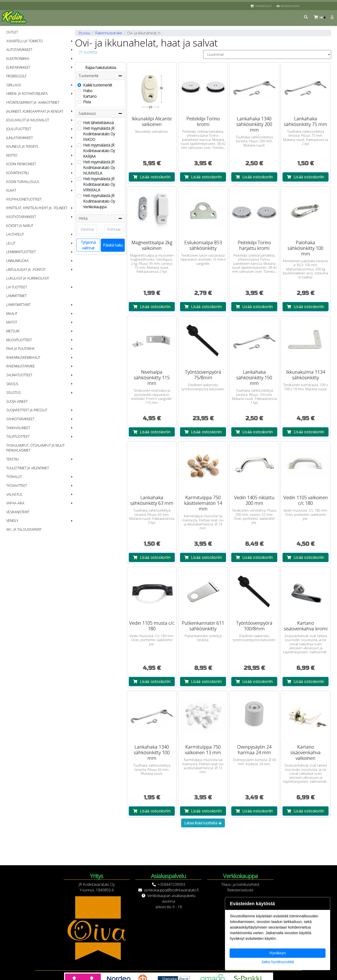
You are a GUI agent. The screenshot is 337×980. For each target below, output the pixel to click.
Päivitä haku (113, 245)
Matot (12, 322)
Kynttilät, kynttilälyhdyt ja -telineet (37, 208)
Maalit (12, 314)
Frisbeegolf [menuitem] (16, 76)
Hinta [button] (101, 218)
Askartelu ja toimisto (25, 41)
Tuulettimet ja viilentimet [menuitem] (28, 468)
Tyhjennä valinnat (88, 245)
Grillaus (14, 85)
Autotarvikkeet (19, 50)
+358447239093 (171, 884)
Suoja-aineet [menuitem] (17, 401)
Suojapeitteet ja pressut (27, 410)
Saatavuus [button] (101, 113)
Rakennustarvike (21, 366)
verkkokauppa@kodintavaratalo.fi (171, 890)
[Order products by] (267, 54)
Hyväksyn (278, 953)
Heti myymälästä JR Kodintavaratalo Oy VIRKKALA (99, 184)
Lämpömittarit (18, 305)
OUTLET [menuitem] (12, 32)
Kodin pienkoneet (21, 164)
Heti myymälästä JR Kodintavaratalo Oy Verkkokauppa (99, 201)
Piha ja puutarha (20, 349)
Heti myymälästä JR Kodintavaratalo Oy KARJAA (99, 151)
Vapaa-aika (15, 503)
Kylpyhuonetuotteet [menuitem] (24, 199)
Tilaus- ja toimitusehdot (240, 884)
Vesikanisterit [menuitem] (18, 512)
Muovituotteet (19, 340)
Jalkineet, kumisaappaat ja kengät (35, 111)
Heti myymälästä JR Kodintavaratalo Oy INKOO (99, 134)
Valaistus (14, 494)
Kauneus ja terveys (22, 146)
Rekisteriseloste (240, 890)
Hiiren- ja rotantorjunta (27, 94)
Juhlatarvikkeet (20, 138)
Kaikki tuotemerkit (98, 85)
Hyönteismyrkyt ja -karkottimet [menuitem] (33, 102)
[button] (306, 17)
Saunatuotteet (19, 375)
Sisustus (14, 393)
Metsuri (13, 331)
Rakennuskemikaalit (23, 357)
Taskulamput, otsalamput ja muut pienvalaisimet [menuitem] (35, 448)
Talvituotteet (18, 436)
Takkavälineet (18, 428)
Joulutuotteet (19, 129)
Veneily (12, 521)
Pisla (87, 102)
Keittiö (12, 155)
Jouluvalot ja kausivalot (28, 120)
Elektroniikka (18, 59)
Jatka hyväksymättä (278, 962)
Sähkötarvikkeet (20, 419)
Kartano (90, 96)
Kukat (11, 190)
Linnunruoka (18, 261)
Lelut (11, 243)
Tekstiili (13, 459)
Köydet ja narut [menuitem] (20, 226)
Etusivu (84, 33)
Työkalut (14, 477)
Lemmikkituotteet (21, 252)
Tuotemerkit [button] (101, 76)
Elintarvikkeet (18, 67)
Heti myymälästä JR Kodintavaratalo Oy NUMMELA (99, 168)
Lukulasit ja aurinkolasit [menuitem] (28, 278)
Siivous (12, 384)
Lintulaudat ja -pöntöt (26, 270)
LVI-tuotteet (17, 287)
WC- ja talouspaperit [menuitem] (24, 529)
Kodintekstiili (18, 173)
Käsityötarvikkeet (21, 217)
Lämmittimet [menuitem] (16, 296)
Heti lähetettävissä (98, 123)
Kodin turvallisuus (23, 182)
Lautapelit (15, 234)
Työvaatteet (17, 486)
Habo (88, 91)
